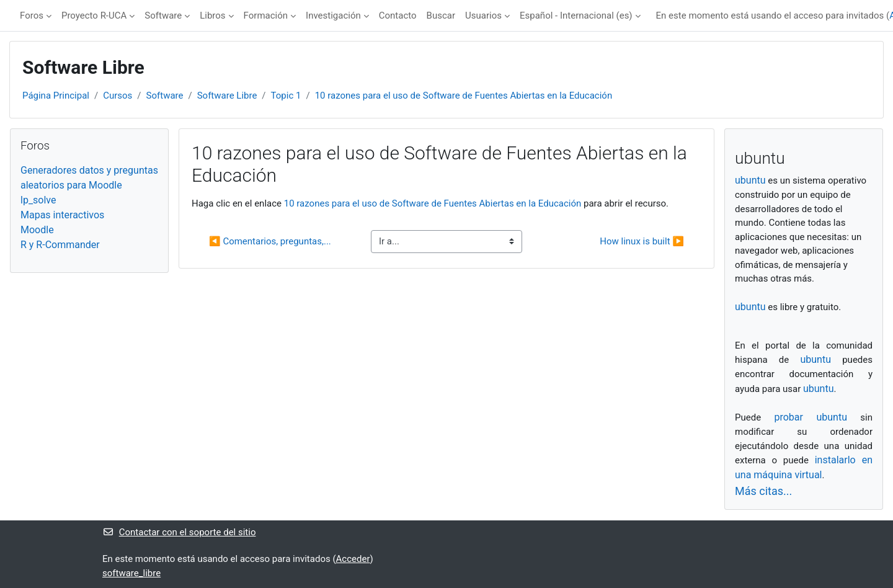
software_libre (131, 573)
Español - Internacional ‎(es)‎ (576, 16)
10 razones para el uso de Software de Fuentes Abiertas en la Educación (464, 96)
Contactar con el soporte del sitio (179, 532)
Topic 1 (286, 96)
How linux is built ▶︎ (642, 241)
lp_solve (38, 200)
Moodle (37, 230)
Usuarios (483, 16)
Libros (212, 16)
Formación (266, 16)
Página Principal (56, 96)
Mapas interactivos (62, 215)
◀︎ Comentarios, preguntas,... (270, 241)
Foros (32, 16)
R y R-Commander (60, 245)
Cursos (118, 96)
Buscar (441, 16)
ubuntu (750, 180)
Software (163, 16)
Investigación (333, 16)
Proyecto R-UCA (94, 16)
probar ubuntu (811, 417)
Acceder (353, 559)
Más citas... (763, 491)
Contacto (398, 16)
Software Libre (227, 96)
